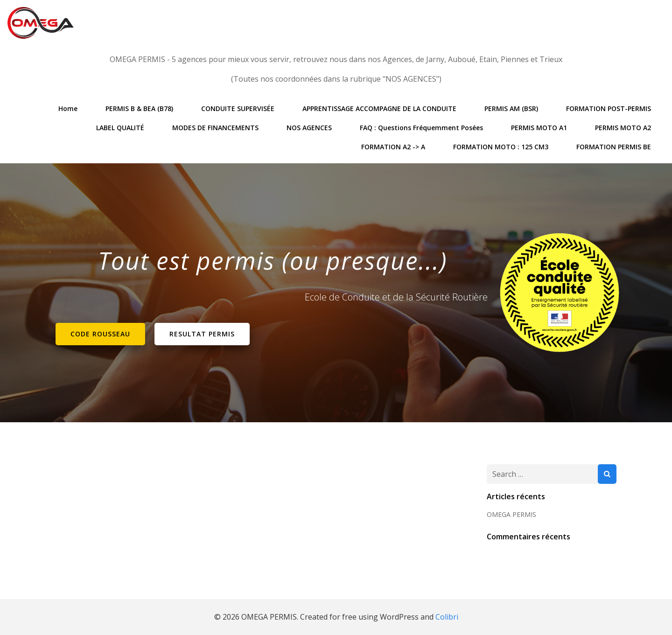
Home (68, 108)
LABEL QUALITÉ (120, 128)
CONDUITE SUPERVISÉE (238, 108)
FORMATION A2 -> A (393, 147)
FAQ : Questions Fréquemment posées (421, 128)
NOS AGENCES (309, 128)
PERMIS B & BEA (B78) (139, 108)
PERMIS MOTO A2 (623, 128)
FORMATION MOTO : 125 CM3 (501, 147)
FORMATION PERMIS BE (614, 147)
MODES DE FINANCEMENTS (215, 128)
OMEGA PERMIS (511, 514)
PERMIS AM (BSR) (511, 108)
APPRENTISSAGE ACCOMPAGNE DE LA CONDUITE (379, 108)
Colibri (447, 617)
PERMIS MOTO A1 (539, 128)
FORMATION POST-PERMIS (609, 108)
